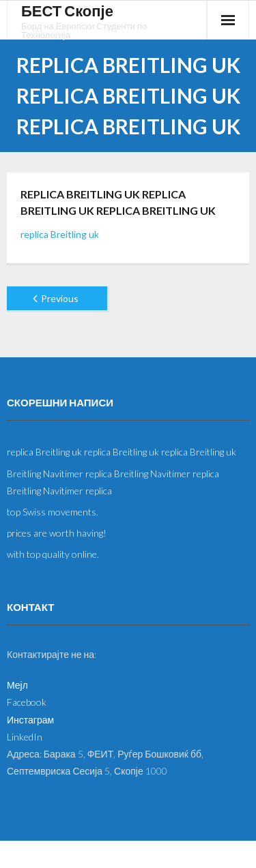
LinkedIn (25, 737)
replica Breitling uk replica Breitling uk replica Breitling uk (122, 452)
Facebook (27, 702)
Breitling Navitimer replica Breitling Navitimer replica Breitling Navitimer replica (113, 482)
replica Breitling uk (60, 234)
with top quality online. (53, 554)
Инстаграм (30, 720)
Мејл (17, 685)
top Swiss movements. (53, 512)
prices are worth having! (57, 533)
